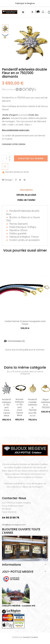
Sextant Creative (30, 637)
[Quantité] (7, 158)
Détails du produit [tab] (26, 195)
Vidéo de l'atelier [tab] (26, 200)
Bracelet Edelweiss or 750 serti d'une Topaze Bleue (20, 407)
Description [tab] (26, 190)
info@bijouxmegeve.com (14, 525)
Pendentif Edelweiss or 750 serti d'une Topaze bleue (7, 408)
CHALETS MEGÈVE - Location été (19, 606)
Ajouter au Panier (31, 158)
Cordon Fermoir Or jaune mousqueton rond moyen (25, 323)
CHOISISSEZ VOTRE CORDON (14, 144)
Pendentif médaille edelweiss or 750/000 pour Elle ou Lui (33, 408)
